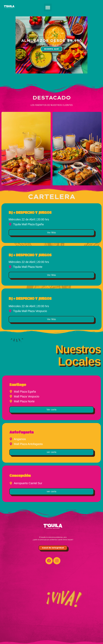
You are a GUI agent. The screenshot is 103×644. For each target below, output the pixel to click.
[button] (48, 7)
